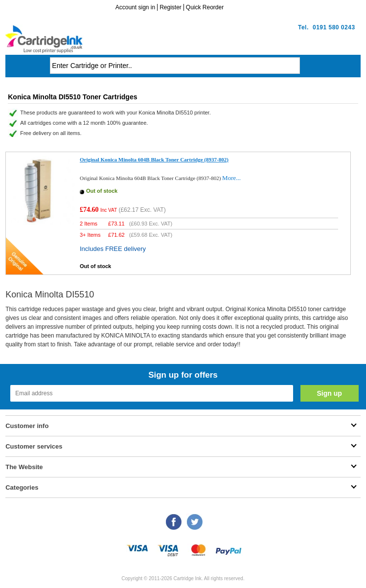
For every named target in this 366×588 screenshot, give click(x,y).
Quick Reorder (205, 7)
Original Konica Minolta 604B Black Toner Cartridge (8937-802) (154, 159)
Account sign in (135, 7)
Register (171, 7)
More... (231, 178)
